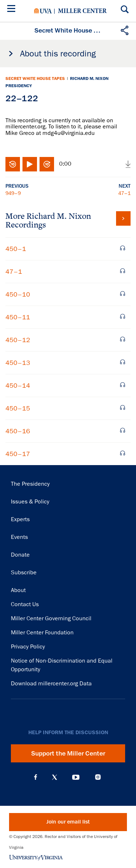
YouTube (76, 777)
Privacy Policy (28, 647)
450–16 (18, 431)
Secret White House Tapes (35, 78)
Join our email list (68, 822)
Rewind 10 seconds (13, 164)
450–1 (16, 249)
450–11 (18, 317)
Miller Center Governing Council (51, 618)
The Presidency (30, 484)
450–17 (18, 454)
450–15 (18, 408)
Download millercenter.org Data (51, 684)
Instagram (98, 777)
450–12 (18, 340)
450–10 (18, 294)
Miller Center (82, 11)
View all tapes (123, 218)
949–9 (13, 193)
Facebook (36, 777)
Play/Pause (30, 164)
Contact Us (25, 604)
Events (19, 537)
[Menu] (13, 10)
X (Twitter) (55, 777)
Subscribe (24, 573)
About (18, 590)
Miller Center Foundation (42, 633)
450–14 (18, 386)
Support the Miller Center (68, 753)
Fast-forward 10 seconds (47, 164)
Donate (20, 555)
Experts (20, 519)
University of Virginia (43, 11)
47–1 (124, 193)
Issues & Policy (30, 502)
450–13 (18, 363)
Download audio (128, 164)
